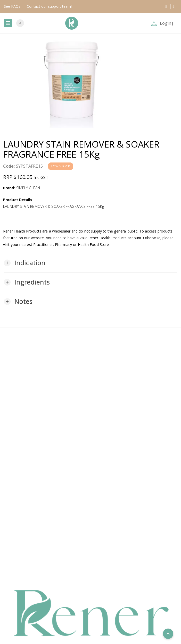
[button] (25, 263)
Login (166, 23)
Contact (49, 6)
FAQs (13, 6)
